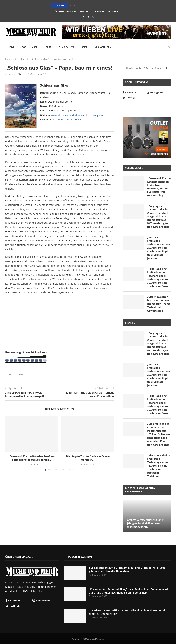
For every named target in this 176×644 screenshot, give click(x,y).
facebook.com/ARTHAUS (67, 120)
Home (11, 47)
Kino (20, 374)
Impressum (98, 12)
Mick (20, 74)
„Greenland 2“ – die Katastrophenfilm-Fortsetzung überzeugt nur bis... (31, 458)
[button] (71, 5)
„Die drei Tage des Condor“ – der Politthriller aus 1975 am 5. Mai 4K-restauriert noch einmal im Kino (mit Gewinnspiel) (159, 434)
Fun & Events (66, 47)
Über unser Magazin (66, 12)
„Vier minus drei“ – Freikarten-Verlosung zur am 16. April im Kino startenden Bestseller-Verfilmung (159, 466)
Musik (35, 47)
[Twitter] (93, 17)
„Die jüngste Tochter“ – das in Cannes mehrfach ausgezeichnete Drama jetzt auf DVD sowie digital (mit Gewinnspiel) (158, 217)
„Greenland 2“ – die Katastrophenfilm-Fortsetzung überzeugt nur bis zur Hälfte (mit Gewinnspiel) (159, 187)
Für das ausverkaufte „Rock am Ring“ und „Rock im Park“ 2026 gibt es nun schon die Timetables (127, 569)
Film (48, 47)
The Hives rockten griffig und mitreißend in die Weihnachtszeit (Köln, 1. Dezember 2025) (127, 612)
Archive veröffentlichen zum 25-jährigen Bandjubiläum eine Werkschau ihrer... (146, 523)
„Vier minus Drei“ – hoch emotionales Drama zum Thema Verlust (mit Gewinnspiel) (159, 304)
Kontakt (85, 12)
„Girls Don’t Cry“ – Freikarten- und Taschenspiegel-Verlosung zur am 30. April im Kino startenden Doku (158, 278)
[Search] (169, 47)
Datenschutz (114, 12)
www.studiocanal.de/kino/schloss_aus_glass (77, 115)
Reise (84, 47)
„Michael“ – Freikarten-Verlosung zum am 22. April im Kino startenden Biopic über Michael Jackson (159, 248)
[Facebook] (83, 17)
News (23, 47)
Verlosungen (103, 47)
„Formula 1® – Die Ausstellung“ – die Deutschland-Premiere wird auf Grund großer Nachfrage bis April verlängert (128, 591)
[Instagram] (88, 17)
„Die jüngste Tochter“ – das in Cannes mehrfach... (88, 458)
